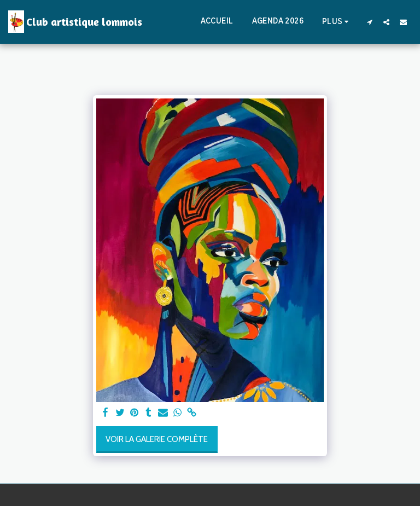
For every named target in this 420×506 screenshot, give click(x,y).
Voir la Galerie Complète (157, 439)
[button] (369, 22)
